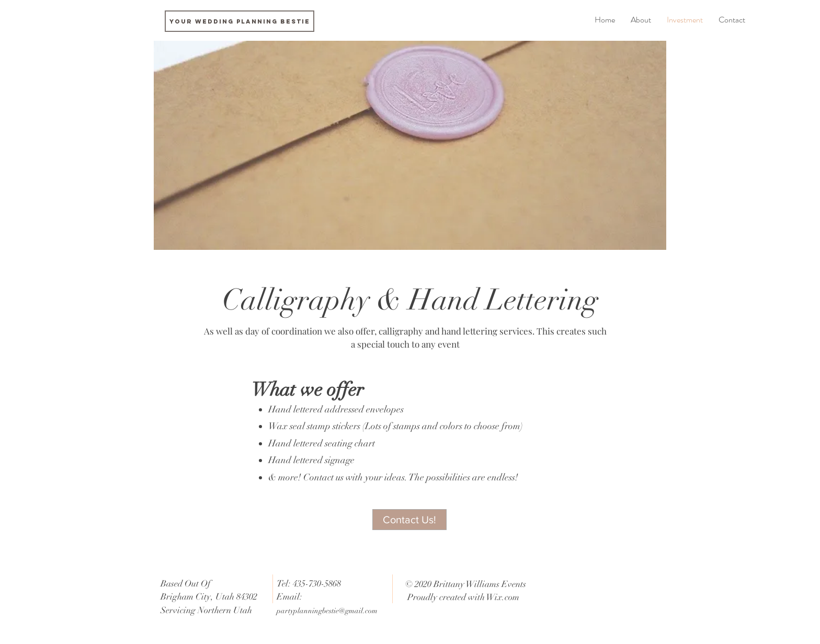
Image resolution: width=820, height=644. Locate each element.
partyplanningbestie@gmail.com (327, 611)
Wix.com (503, 597)
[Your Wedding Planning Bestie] (240, 21)
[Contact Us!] (409, 520)
